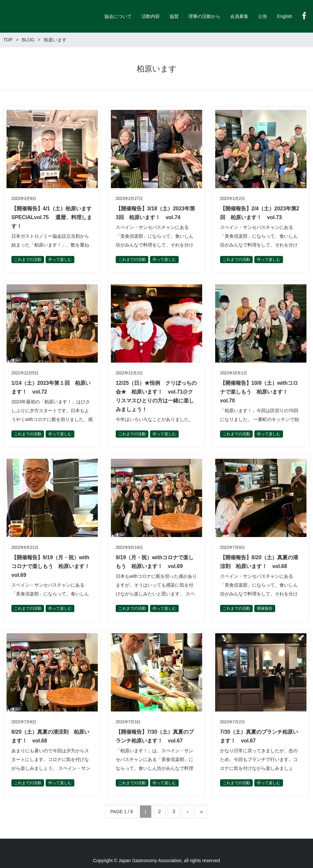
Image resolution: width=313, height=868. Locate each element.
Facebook (304, 16)
